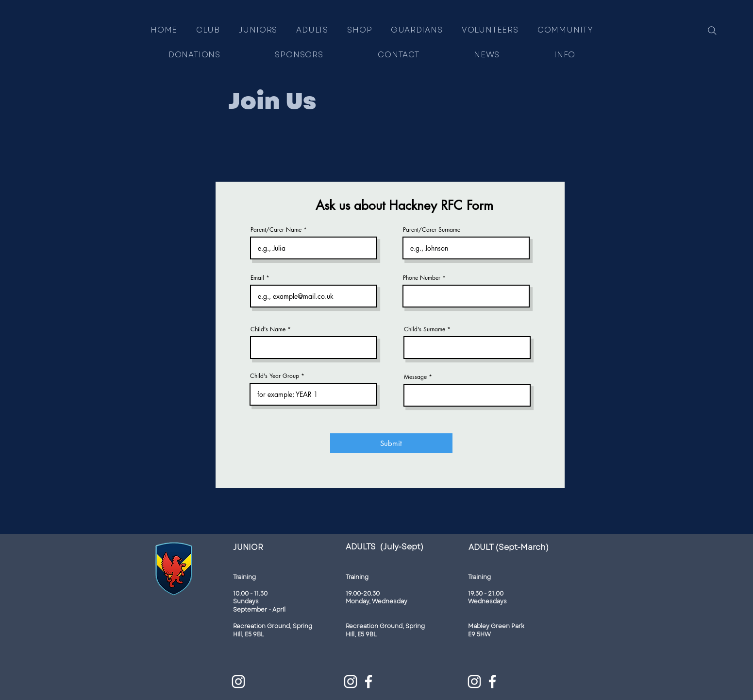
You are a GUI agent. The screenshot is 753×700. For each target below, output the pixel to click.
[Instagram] (238, 682)
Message (415, 377)
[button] (258, 30)
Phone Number (422, 278)
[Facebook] (368, 682)
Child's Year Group (275, 376)
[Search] (712, 31)
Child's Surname (425, 329)
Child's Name (268, 329)
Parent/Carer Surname (432, 230)
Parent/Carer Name (276, 230)
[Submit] (391, 443)
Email (257, 278)
